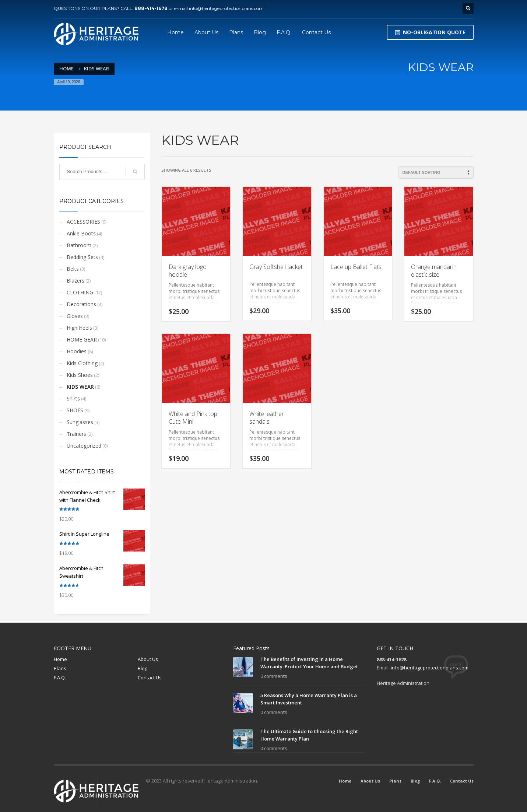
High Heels (79, 328)
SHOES (75, 410)
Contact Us (150, 678)
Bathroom (79, 245)
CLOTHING (80, 292)
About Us (148, 659)
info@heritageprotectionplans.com (226, 8)
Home (60, 659)
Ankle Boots (81, 233)
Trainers (76, 434)
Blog (143, 668)
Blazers (75, 281)
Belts (73, 269)
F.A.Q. (60, 678)
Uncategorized (84, 446)
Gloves (75, 316)
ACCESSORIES (83, 222)
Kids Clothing (82, 363)
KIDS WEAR (80, 387)
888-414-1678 (151, 8)
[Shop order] (436, 172)
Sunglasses (80, 422)
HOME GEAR (82, 339)
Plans (60, 668)
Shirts (73, 398)
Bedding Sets (82, 257)
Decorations (81, 304)
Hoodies (77, 351)
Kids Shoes (80, 375)
